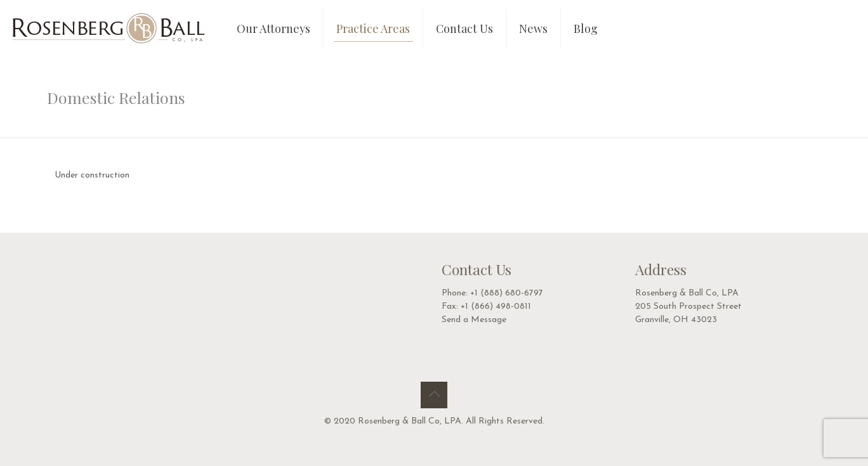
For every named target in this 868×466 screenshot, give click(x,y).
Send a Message (474, 320)
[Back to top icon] (434, 395)
